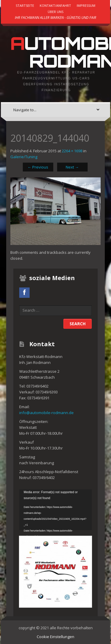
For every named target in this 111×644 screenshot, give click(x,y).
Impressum (86, 5)
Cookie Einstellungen (55, 637)
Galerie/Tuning (24, 157)
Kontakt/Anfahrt (55, 5)
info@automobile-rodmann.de (46, 413)
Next (72, 167)
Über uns (55, 12)
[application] (55, 510)
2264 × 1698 (72, 151)
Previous (38, 167)
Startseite (25, 5)
